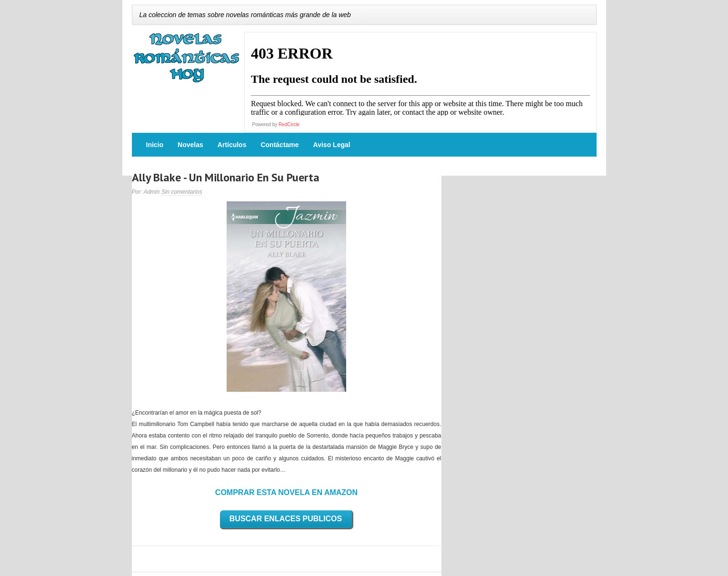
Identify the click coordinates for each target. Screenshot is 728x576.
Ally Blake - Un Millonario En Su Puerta (226, 177)
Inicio (155, 145)
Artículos (232, 145)
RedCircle (289, 124)
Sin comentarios (182, 192)
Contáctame (279, 145)
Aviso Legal (332, 145)
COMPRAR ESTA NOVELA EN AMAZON (286, 492)
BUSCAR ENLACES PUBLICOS (286, 519)
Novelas (190, 145)
